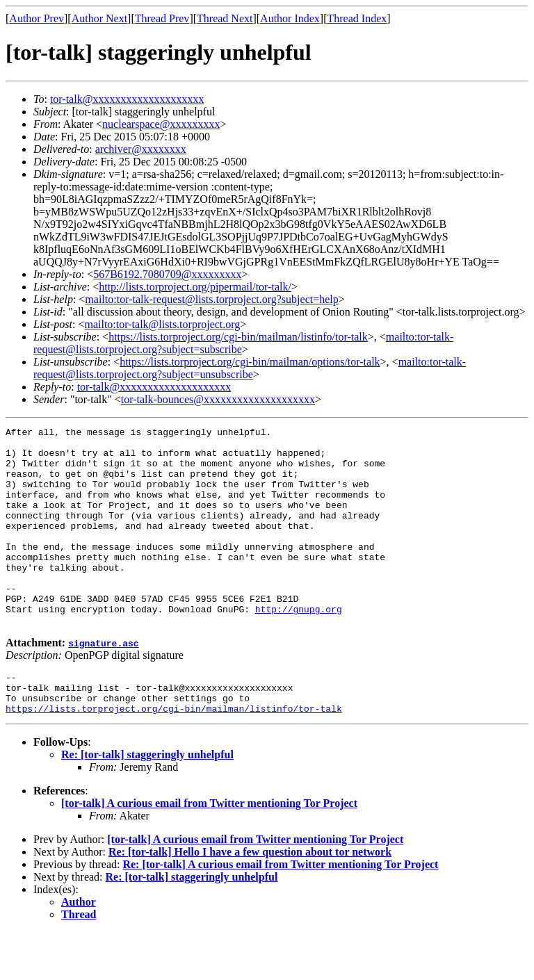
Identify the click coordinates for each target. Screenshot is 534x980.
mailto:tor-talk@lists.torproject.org (162, 324)
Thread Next (225, 18)
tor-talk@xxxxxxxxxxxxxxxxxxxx (127, 99)
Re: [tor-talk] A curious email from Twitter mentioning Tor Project (280, 912)
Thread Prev (162, 18)
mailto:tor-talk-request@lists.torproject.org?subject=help (211, 299)
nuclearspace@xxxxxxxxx (161, 124)
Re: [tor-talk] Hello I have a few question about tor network (250, 900)
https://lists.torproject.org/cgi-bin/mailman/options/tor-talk (250, 362)
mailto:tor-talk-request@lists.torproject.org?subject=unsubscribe (250, 368)
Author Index (290, 18)
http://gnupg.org (299, 646)
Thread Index (357, 18)
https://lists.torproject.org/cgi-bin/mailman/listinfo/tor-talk (238, 337)
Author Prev (37, 18)
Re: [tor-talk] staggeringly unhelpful (147, 802)
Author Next (99, 18)
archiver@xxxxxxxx (141, 149)
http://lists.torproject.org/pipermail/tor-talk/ (195, 287)
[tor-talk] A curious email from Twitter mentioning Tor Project (209, 851)
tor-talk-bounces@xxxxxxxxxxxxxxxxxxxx (218, 399)
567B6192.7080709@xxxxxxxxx (167, 274)
